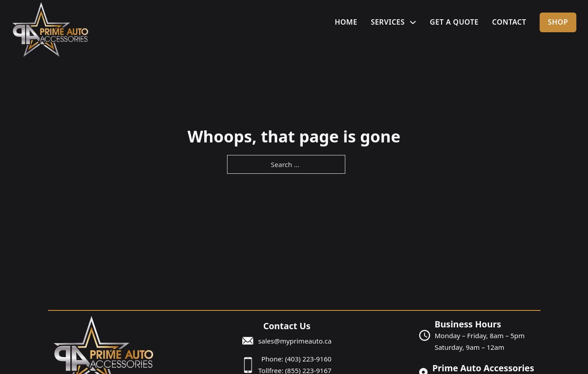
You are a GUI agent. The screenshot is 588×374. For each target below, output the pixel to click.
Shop (558, 22)
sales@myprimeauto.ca (295, 341)
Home (346, 22)
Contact (509, 22)
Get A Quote (454, 22)
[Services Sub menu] (413, 22)
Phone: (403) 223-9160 (296, 359)
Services (388, 22)
